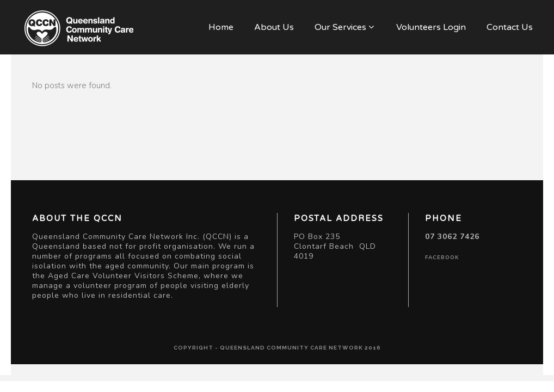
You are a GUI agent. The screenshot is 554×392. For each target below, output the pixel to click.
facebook (442, 258)
